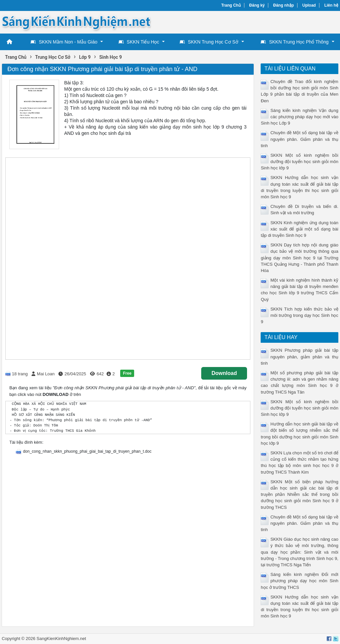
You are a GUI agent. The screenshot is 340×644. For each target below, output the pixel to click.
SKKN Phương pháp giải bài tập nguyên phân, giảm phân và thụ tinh (299, 357)
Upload (309, 5)
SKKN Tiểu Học (139, 42)
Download (224, 373)
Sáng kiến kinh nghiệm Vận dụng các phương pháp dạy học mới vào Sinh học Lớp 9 (299, 117)
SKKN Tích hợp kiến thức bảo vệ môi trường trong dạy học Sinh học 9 (299, 315)
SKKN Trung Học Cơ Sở (209, 42)
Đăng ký (257, 5)
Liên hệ (331, 5)
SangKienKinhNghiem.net (61, 639)
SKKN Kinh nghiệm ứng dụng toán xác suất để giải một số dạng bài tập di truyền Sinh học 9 (299, 229)
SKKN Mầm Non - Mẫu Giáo (64, 42)
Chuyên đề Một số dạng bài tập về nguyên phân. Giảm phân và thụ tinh (299, 139)
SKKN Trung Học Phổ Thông (295, 42)
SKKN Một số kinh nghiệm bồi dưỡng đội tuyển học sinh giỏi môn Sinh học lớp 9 (299, 162)
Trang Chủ (231, 5)
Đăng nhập (284, 5)
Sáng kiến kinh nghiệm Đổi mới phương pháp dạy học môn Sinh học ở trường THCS (299, 581)
